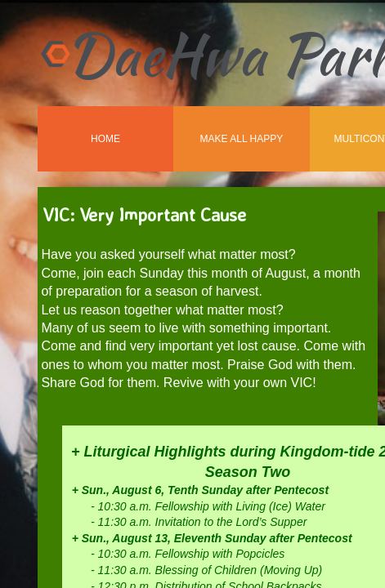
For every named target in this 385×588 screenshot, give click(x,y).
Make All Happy (242, 139)
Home (105, 139)
